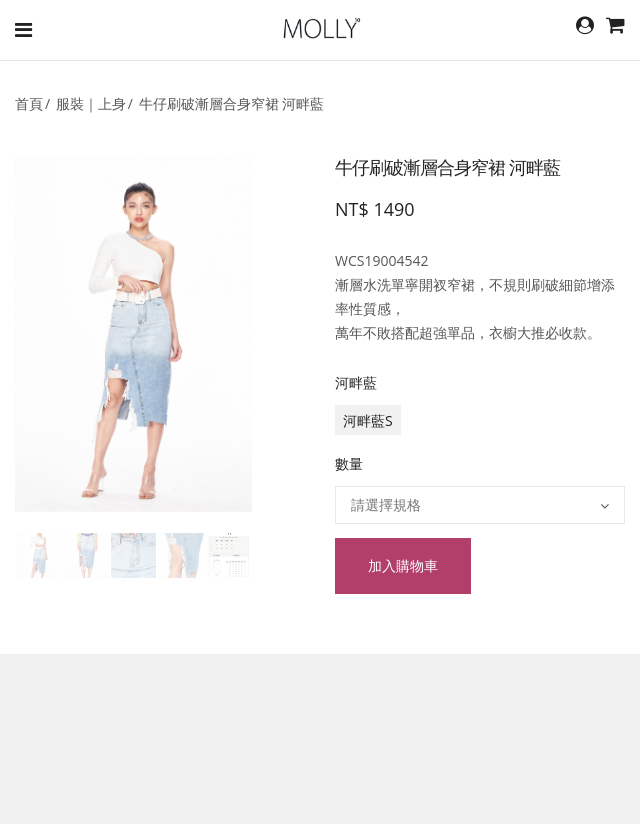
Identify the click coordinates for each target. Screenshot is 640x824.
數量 (349, 463)
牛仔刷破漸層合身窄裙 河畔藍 (232, 103)
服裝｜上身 (91, 103)
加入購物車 (403, 565)
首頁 (29, 103)
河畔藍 (356, 382)
